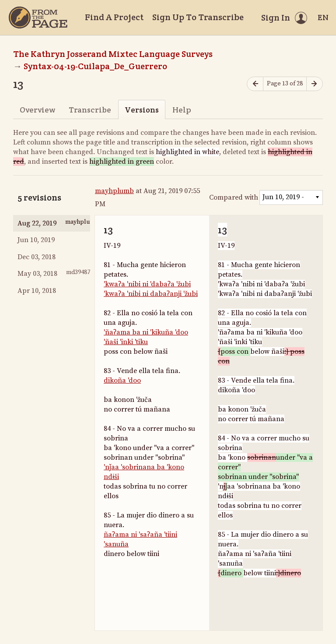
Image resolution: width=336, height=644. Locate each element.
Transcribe (90, 110)
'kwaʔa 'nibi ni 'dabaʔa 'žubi (147, 284)
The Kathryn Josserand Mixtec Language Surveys (113, 54)
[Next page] (315, 84)
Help (182, 110)
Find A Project (114, 17)
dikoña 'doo (122, 380)
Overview (37, 110)
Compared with (234, 197)
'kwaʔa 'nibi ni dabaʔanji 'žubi (151, 294)
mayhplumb (114, 191)
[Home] (38, 18)
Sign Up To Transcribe (198, 17)
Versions (142, 110)
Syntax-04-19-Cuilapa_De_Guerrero (95, 66)
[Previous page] (255, 84)
